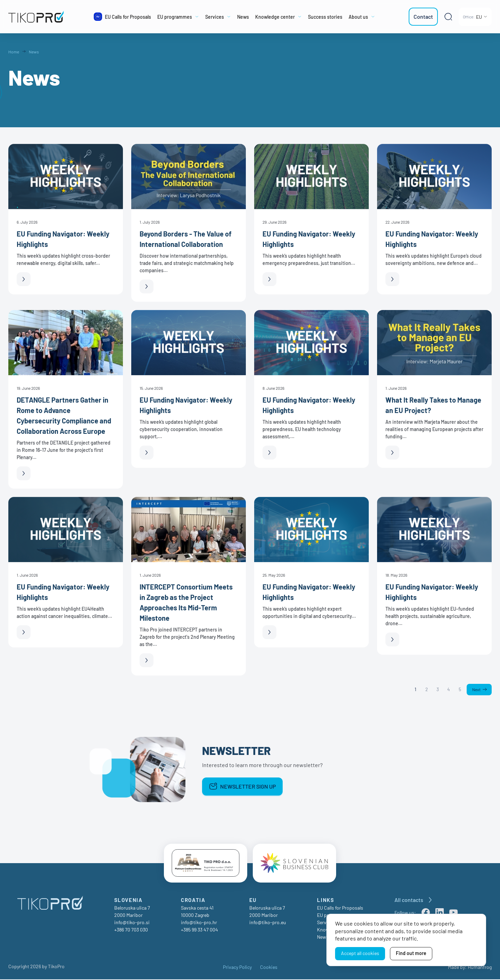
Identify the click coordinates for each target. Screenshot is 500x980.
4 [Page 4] (449, 690)
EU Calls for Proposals (340, 908)
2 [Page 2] (426, 690)
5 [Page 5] (460, 690)
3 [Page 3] (438, 690)
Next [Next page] (476, 690)
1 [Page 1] (415, 690)
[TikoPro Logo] (40, 17)
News (323, 938)
